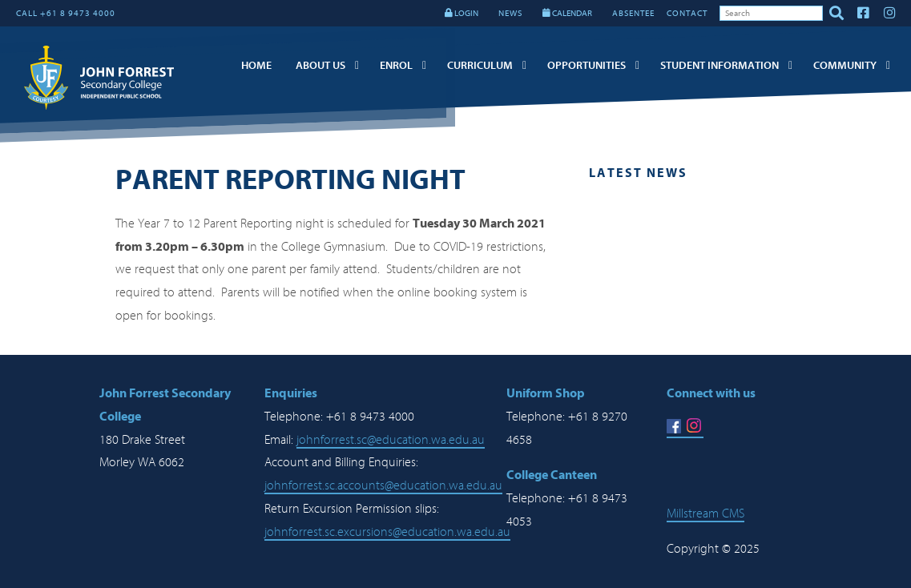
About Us (320, 65)
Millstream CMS (705, 513)
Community (845, 65)
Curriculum (480, 65)
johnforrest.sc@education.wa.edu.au (391, 440)
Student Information (720, 65)
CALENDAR (567, 13)
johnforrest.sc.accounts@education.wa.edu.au (383, 485)
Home (256, 65)
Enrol (396, 65)
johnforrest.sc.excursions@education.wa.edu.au (387, 532)
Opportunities (587, 65)
